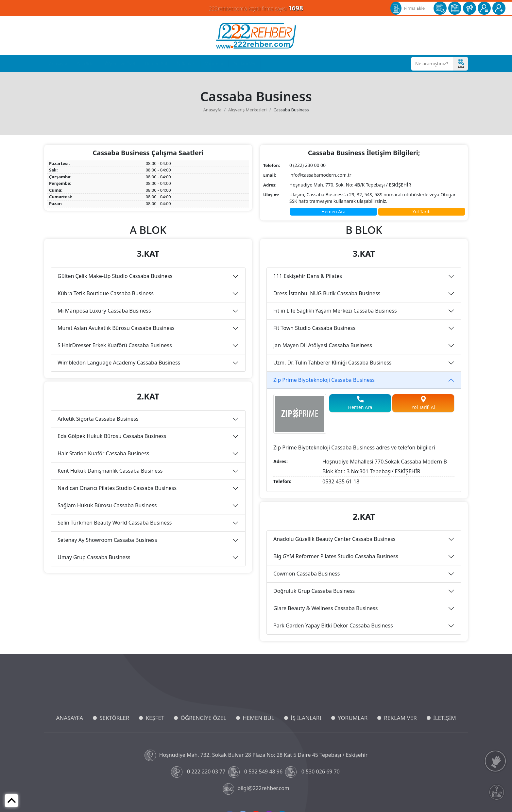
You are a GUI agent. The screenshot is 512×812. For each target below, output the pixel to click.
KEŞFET (155, 718)
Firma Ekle (414, 8)
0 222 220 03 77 (199, 772)
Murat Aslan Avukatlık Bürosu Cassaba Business (116, 328)
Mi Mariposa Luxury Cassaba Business (104, 311)
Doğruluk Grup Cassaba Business (314, 591)
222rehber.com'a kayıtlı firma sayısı (256, 8)
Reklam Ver (245, 64)
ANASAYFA (69, 718)
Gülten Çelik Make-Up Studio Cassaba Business (115, 276)
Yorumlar (214, 64)
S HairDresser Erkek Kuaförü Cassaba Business (115, 345)
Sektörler (86, 64)
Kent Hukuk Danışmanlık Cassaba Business (110, 471)
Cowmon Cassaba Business (307, 574)
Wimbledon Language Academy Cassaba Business (119, 363)
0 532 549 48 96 (256, 772)
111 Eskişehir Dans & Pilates (308, 276)
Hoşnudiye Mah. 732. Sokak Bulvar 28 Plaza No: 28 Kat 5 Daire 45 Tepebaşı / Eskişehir (256, 755)
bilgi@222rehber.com (256, 789)
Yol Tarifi (422, 211)
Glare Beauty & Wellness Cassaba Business (325, 608)
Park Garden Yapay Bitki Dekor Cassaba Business (333, 625)
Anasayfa (58, 64)
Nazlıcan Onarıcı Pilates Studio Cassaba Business (117, 488)
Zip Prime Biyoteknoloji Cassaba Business (324, 380)
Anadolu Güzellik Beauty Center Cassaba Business (334, 539)
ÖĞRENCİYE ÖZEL (203, 718)
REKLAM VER (400, 718)
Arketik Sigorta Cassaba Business (98, 419)
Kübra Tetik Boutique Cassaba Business (106, 293)
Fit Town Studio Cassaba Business (314, 328)
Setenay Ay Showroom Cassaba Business (107, 540)
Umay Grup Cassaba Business (94, 557)
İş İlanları (186, 64)
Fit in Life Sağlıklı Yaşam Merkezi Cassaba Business (335, 311)
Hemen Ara (333, 211)
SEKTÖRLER (114, 718)
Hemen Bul (156, 64)
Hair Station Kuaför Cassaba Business (103, 453)
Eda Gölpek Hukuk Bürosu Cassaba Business (112, 436)
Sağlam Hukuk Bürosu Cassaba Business (107, 505)
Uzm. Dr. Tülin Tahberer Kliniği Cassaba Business (333, 363)
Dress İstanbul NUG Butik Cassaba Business (327, 293)
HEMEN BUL (258, 718)
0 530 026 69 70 (313, 772)
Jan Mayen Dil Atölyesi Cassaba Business (323, 345)
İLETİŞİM (445, 718)
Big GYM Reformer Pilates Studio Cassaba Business (336, 556)
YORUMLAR (353, 718)
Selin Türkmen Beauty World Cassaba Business (115, 523)
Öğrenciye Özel (120, 64)
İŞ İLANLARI (306, 718)
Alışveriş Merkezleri (247, 110)
